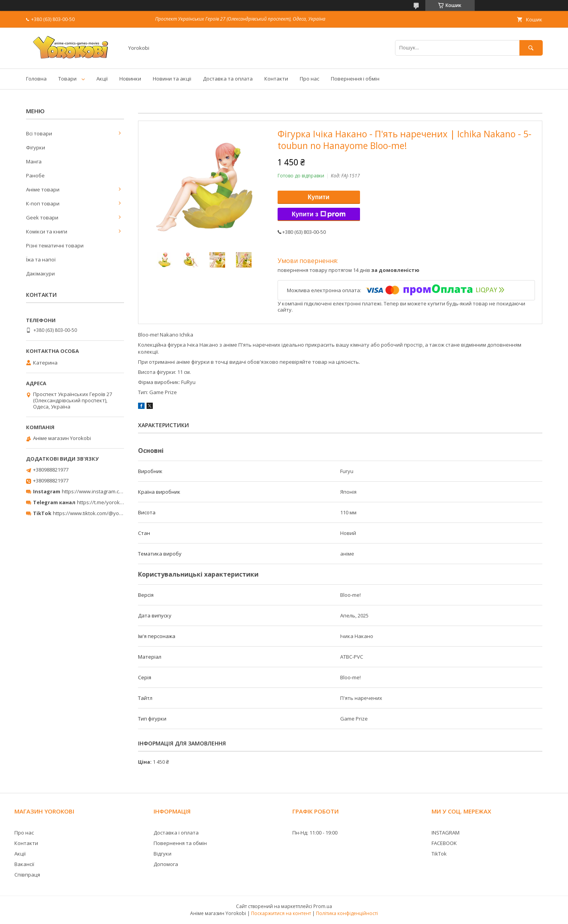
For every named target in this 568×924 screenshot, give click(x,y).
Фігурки (36, 147)
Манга (34, 161)
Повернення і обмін (355, 79)
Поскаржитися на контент (281, 913)
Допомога (166, 864)
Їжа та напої (41, 259)
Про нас (309, 79)
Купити (319, 197)
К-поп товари (43, 203)
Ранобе (35, 175)
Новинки (130, 79)
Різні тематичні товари (55, 245)
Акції (102, 79)
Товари (67, 79)
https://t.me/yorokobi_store (109, 502)
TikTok (439, 854)
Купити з (318, 214)
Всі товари (39, 133)
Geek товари (42, 217)
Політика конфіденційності (347, 913)
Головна (36, 79)
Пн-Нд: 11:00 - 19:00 (315, 833)
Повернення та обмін (180, 843)
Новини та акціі (172, 79)
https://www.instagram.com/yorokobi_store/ (114, 491)
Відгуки (163, 854)
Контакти (276, 79)
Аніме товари (43, 189)
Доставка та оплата (228, 79)
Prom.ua (323, 906)
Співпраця (27, 875)
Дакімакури (40, 274)
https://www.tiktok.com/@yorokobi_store (101, 513)
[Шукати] (531, 48)
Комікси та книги (47, 231)
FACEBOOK (444, 843)
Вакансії (24, 864)
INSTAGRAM (446, 833)
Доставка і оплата (176, 833)
